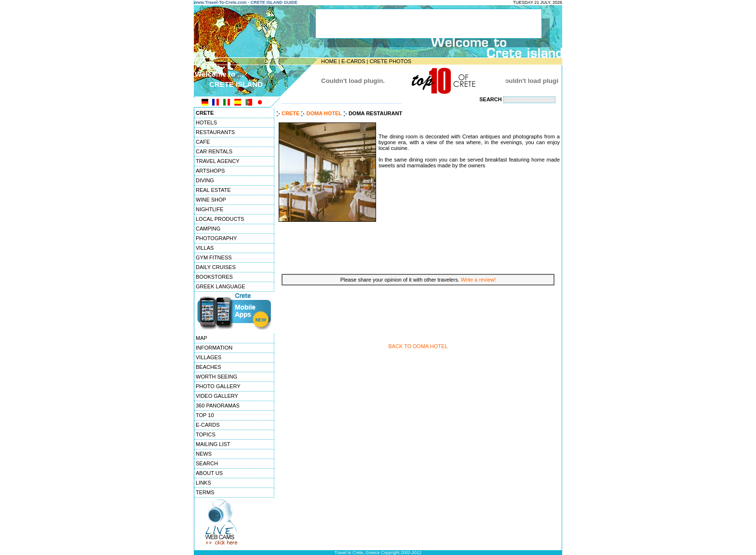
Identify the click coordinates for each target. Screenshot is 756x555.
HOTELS (206, 122)
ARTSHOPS (210, 171)
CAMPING (208, 229)
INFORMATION (214, 348)
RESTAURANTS (215, 132)
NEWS (204, 454)
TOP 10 (205, 415)
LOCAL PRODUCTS (220, 219)
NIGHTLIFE (209, 209)
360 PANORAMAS (218, 406)
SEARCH (207, 463)
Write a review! (479, 280)
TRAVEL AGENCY (217, 161)
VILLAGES (209, 357)
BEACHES (209, 367)
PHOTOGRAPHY (216, 238)
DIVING (205, 180)
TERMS (205, 492)
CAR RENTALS (214, 151)
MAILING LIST (213, 444)
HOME (329, 61)
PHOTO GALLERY (218, 386)
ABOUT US (209, 473)
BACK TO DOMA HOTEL (418, 346)
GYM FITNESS (214, 257)
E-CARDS (353, 61)
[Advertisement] (418, 247)
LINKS (203, 483)
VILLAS (205, 248)
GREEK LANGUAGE (221, 286)
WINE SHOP (211, 200)
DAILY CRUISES (216, 267)
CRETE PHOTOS (390, 61)
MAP (202, 338)
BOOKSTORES (214, 277)
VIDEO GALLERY (217, 396)
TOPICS (206, 434)
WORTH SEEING (216, 377)
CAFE (203, 142)
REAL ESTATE (213, 190)
